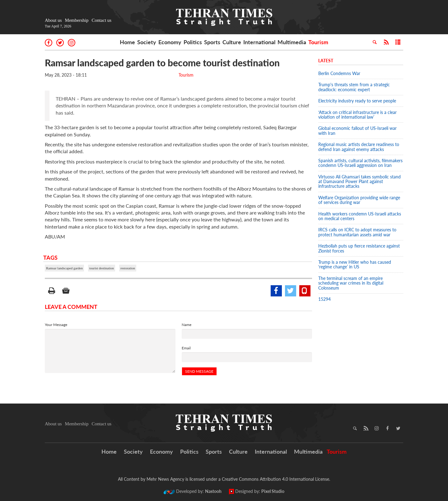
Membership (77, 20)
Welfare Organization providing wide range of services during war (359, 200)
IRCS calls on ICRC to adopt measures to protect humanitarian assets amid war (357, 232)
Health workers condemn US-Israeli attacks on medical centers (360, 216)
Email (186, 348)
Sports (212, 42)
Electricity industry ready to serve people (357, 101)
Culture (232, 42)
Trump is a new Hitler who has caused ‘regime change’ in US (355, 264)
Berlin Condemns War (339, 73)
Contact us (101, 20)
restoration (128, 268)
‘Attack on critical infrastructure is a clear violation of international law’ (357, 115)
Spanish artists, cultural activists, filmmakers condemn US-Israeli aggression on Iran (360, 163)
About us (53, 20)
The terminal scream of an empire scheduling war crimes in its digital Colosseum (351, 283)
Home (127, 42)
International (259, 42)
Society (147, 42)
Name (187, 325)
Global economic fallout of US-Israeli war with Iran (357, 130)
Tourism (318, 42)
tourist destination (102, 268)
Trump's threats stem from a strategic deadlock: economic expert (354, 87)
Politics (193, 42)
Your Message (56, 325)
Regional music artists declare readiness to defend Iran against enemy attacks (359, 147)
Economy (170, 42)
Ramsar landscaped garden (64, 268)
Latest (326, 61)
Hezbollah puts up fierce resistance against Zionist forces (359, 248)
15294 (324, 299)
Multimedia (292, 42)
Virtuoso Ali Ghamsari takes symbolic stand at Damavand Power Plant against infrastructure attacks (359, 182)
